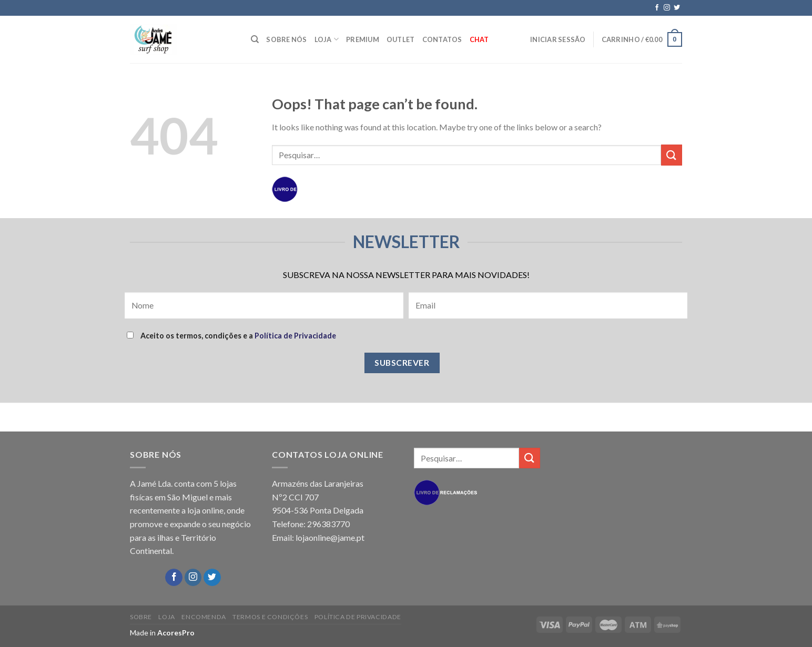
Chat (479, 39)
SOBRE (141, 617)
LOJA (327, 39)
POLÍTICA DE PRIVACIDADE (358, 617)
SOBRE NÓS (286, 39)
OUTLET (401, 39)
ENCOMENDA (204, 617)
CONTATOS (442, 39)
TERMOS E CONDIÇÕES (270, 617)
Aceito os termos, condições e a (231, 336)
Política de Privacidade (295, 336)
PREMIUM (363, 39)
